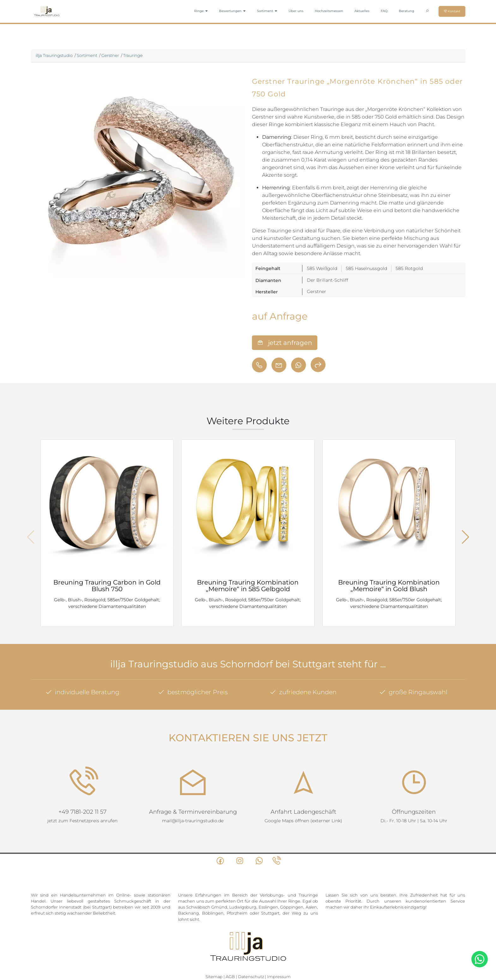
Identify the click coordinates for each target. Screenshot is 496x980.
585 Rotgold (409, 268)
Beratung (406, 11)
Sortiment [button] (267, 11)
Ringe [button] (201, 11)
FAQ (384, 11)
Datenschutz (251, 952)
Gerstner (110, 55)
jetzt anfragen (285, 343)
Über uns (296, 11)
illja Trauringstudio (54, 55)
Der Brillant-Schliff (328, 280)
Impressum (279, 952)
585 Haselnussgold (366, 268)
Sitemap (214, 952)
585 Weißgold (322, 268)
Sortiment (87, 55)
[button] (466, 537)
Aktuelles (362, 11)
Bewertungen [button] (232, 11)
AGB (230, 952)
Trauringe (133, 55)
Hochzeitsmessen (329, 11)
